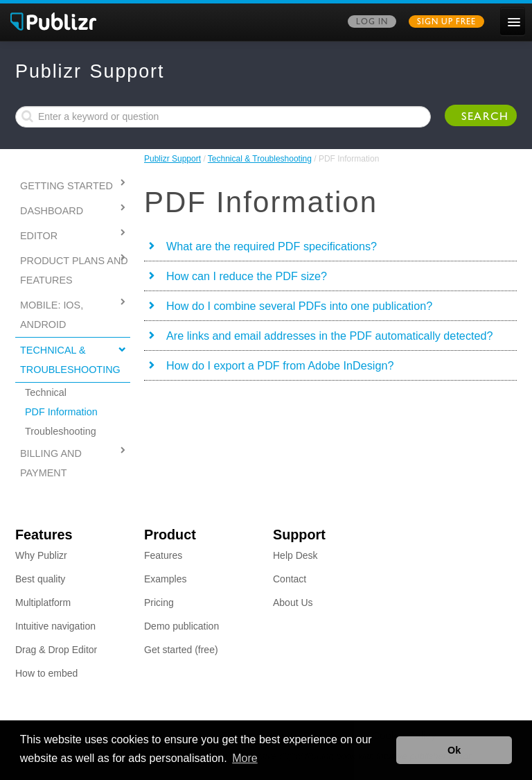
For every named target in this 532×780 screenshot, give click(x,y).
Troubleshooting (61, 431)
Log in (372, 23)
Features (163, 555)
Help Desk (295, 555)
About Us (293, 603)
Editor (39, 236)
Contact (290, 579)
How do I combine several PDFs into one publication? (299, 306)
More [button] (245, 758)
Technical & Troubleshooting (260, 159)
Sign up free (446, 23)
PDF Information (61, 412)
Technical (46, 392)
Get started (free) (181, 650)
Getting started (66, 186)
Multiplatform (43, 603)
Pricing (159, 603)
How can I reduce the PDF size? (247, 276)
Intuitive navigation (55, 626)
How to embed (46, 673)
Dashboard (52, 211)
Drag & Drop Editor (56, 650)
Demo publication (181, 626)
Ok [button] (454, 750)
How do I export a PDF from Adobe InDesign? (280, 365)
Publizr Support (172, 159)
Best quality (40, 579)
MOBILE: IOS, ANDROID (52, 315)
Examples (165, 579)
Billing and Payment (51, 463)
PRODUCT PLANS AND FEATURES (74, 270)
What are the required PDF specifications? (272, 246)
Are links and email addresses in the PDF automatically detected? (329, 336)
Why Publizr (41, 555)
